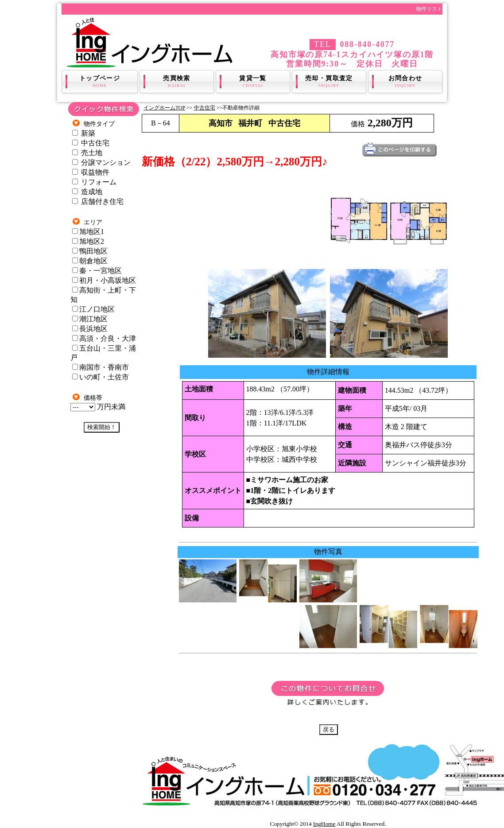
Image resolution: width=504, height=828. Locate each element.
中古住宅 (205, 108)
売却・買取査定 (329, 82)
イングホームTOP (164, 108)
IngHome (324, 824)
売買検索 (177, 82)
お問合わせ (405, 82)
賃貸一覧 (253, 82)
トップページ (100, 82)
